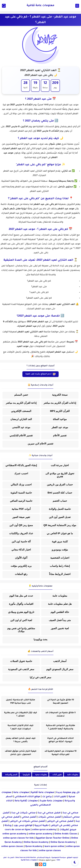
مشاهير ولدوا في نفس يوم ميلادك (21, 630)
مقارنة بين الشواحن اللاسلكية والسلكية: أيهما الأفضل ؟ (61, 727)
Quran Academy (34, 847)
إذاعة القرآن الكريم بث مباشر (21, 403)
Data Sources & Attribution (26, 858)
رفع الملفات (21, 574)
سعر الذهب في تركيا (41, 677)
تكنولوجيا (26, 775)
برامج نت (47, 797)
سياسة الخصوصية (59, 858)
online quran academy (44, 830)
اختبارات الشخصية (60, 558)
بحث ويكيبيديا (41, 640)
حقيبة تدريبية (42, 826)
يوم (55, 88)
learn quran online (54, 847)
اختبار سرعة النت (60, 465)
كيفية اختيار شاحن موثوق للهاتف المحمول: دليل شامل (21, 753)
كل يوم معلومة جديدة (68, 793)
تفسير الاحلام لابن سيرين (40, 444)
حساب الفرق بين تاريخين (60, 485)
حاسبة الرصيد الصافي (21, 501)
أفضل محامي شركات (50, 817)
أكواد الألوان (21, 558)
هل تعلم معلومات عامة (60, 604)
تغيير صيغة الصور (21, 517)
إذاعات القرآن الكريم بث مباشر (60, 403)
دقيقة (35, 88)
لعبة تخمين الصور (60, 628)
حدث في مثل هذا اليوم (21, 596)
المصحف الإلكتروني (21, 411)
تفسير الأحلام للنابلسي (21, 436)
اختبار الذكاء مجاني (21, 550)
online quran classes (12, 847)
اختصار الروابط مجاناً (60, 574)
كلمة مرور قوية (60, 542)
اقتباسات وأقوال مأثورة (21, 604)
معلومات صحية (41, 775)
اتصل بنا (11, 858)
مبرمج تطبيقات (68, 830)
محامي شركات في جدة (23, 813)
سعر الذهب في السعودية (21, 669)
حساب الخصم (60, 501)
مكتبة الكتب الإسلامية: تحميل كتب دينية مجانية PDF (20, 702)
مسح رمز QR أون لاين (21, 525)
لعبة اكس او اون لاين (21, 620)
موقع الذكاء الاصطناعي (27, 797)
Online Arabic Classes (66, 834)
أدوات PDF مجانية (21, 509)
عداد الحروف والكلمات (21, 533)
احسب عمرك (21, 474)
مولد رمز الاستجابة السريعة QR (60, 525)
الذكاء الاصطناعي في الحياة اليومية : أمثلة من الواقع (61, 740)
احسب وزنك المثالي (21, 485)
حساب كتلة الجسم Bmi (60, 493)
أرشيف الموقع (73, 858)
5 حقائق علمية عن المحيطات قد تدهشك (61, 715)
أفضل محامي (29, 817)
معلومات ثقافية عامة (26, 801)
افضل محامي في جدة (49, 813)
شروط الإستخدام (44, 858)
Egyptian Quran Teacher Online (53, 838)
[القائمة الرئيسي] (77, 6)
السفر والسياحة (11, 775)
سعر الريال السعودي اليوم (60, 669)
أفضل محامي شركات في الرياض (28, 822)
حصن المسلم (21, 395)
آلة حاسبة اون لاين (21, 542)
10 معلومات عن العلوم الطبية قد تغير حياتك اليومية (61, 753)
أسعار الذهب (60, 661)
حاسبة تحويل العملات (21, 661)
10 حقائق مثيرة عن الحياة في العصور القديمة (61, 702)
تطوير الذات (57, 775)
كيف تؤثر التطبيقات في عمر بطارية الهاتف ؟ (21, 715)
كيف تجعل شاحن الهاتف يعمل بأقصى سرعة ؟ (20, 740)
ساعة (45, 88)
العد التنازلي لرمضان (21, 419)
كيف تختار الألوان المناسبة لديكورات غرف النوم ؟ (20, 727)
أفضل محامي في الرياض (60, 822)
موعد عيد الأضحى (21, 427)
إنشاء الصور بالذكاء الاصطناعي (21, 465)
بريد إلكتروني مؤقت (21, 566)
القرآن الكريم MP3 (60, 411)
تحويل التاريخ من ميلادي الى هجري (60, 475)
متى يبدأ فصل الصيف (60, 620)
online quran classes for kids (18, 838)
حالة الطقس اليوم (60, 612)
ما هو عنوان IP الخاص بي (60, 533)
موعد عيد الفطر (60, 427)
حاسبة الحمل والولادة (60, 509)
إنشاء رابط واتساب (60, 566)
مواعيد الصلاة (60, 419)
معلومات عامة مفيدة (51, 801)
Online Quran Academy (36, 842)
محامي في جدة (70, 813)
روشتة (8, 826)
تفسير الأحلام (60, 436)
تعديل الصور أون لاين (60, 517)
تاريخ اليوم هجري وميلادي (21, 612)
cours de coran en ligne (17, 830)
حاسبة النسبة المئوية (21, 493)
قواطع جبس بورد (23, 826)
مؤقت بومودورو (60, 550)
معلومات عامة (60, 596)
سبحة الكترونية (60, 395)
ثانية (26, 88)
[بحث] (4, 6)
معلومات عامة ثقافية (40, 6)
